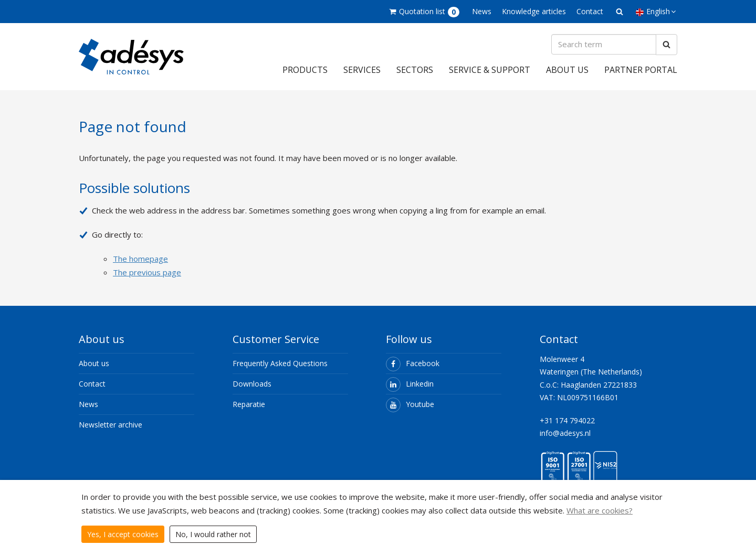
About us (567, 70)
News (482, 11)
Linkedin (410, 384)
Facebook (413, 364)
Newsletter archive (111, 425)
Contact (590, 11)
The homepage (140, 259)
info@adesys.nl (565, 434)
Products (305, 70)
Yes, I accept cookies (123, 534)
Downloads (252, 384)
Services (362, 70)
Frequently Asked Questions (280, 364)
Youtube (410, 405)
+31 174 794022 (567, 421)
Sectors (415, 70)
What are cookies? (600, 510)
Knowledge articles (534, 11)
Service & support (490, 70)
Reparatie (249, 405)
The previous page (147, 272)
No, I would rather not (213, 534)
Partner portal (641, 70)
